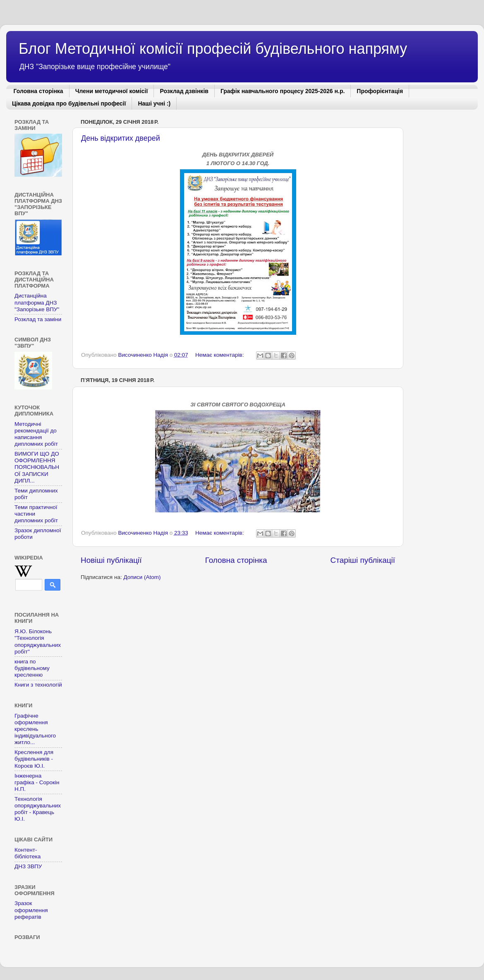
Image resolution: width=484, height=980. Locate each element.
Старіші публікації (363, 560)
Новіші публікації (111, 560)
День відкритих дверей (121, 138)
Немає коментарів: (220, 355)
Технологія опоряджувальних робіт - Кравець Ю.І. (38, 809)
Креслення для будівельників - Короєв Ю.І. (34, 759)
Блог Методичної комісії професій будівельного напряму (213, 49)
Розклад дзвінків (184, 91)
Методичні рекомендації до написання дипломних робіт (36, 434)
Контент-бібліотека (28, 853)
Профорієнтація (380, 91)
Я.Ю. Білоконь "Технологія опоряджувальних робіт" (38, 641)
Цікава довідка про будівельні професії (69, 103)
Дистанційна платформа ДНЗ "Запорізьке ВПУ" (37, 302)
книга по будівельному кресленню (32, 668)
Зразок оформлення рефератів (31, 910)
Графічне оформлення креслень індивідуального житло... (35, 729)
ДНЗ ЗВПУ (28, 866)
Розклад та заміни (38, 319)
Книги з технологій (38, 685)
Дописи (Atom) (142, 577)
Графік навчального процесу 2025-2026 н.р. (283, 91)
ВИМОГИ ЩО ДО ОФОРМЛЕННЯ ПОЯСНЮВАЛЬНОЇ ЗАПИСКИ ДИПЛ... (37, 467)
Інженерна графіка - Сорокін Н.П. (37, 782)
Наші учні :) (154, 103)
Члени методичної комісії (112, 91)
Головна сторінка (38, 91)
